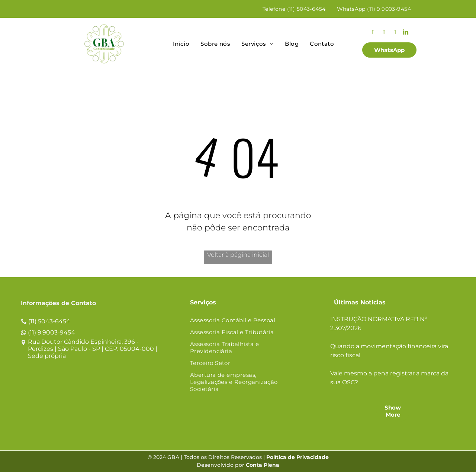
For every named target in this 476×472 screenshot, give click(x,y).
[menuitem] (294, 9)
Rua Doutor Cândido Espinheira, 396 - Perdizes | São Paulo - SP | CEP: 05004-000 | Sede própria (93, 349)
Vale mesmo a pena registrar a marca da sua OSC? (389, 378)
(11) (32, 321)
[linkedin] (406, 33)
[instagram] (373, 33)
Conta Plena (263, 465)
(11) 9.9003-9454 (52, 332)
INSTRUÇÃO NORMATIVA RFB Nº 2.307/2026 (379, 324)
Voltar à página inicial (238, 255)
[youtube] (395, 33)
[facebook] (384, 33)
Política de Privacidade (297, 457)
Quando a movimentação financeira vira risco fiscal (389, 351)
